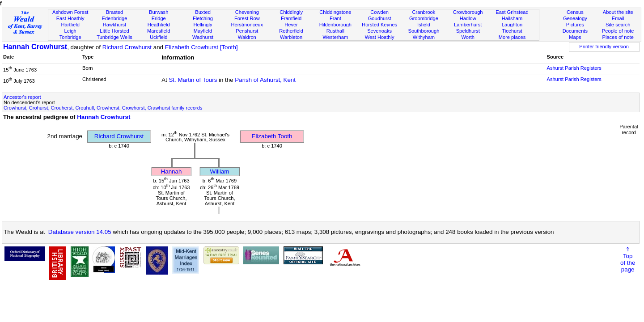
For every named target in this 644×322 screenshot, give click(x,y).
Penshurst (247, 31)
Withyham (424, 37)
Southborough (424, 31)
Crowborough (468, 12)
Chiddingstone (335, 12)
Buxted (203, 12)
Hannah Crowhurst (35, 47)
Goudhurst (380, 18)
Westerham (336, 37)
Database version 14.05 (80, 232)
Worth (468, 37)
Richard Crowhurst (127, 47)
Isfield (424, 25)
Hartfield (70, 25)
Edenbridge (115, 18)
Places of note (618, 37)
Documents (575, 31)
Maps (575, 37)
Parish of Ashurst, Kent (265, 80)
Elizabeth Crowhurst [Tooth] (201, 47)
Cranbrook (424, 12)
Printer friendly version (604, 47)
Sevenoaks (379, 31)
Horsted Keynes (379, 25)
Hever (291, 25)
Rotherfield (291, 31)
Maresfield (159, 31)
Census (575, 12)
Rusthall (335, 31)
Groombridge (424, 18)
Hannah (172, 172)
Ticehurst (512, 31)
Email (618, 18)
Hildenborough (335, 25)
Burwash (159, 12)
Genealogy (575, 18)
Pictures (575, 25)
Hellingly (203, 25)
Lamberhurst (468, 25)
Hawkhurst (114, 25)
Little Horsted (114, 31)
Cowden (379, 12)
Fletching (203, 18)
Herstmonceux (247, 25)
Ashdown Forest (70, 12)
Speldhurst (468, 31)
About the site (618, 12)
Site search (618, 25)
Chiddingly (291, 12)
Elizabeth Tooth (272, 136)
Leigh (70, 31)
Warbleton (291, 37)
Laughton (512, 25)
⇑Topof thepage (628, 259)
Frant (335, 18)
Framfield (291, 18)
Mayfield (203, 31)
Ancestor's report (22, 97)
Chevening (247, 12)
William (220, 172)
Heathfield (159, 25)
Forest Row (247, 18)
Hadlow (468, 18)
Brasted (114, 12)
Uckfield (159, 37)
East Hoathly (70, 18)
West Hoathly (380, 37)
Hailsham (512, 18)
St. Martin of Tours (193, 80)
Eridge (159, 18)
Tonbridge (70, 37)
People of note (618, 31)
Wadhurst (203, 37)
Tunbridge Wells (114, 37)
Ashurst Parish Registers (574, 68)
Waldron (247, 37)
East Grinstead (512, 12)
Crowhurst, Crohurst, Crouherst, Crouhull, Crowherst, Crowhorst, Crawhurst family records (103, 108)
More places (512, 37)
